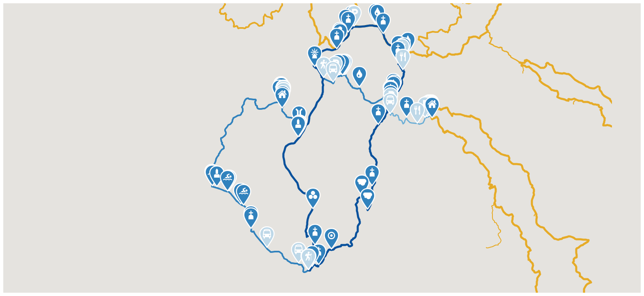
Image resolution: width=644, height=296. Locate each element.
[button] (383, 23)
